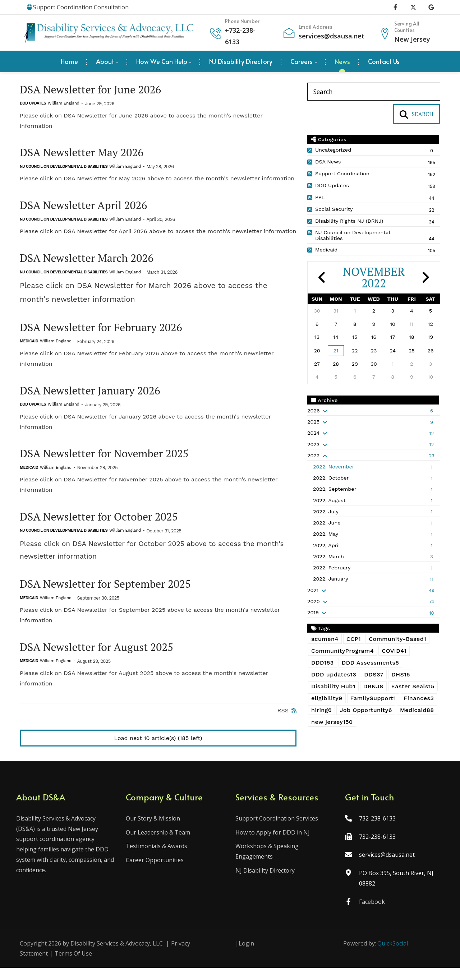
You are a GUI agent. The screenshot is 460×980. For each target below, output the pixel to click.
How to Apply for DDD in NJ (273, 844)
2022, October (331, 478)
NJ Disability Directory (265, 883)
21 (336, 351)
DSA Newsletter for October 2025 (104, 524)
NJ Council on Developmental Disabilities (64, 168)
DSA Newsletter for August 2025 (102, 656)
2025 (313, 422)
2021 (313, 590)
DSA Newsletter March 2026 (91, 261)
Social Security (334, 209)
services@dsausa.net (332, 36)
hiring (321, 710)
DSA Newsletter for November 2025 (110, 460)
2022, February (332, 568)
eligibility (327, 698)
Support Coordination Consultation (78, 7)
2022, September (335, 489)
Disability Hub (333, 686)
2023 (313, 444)
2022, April (326, 545)
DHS (401, 674)
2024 (313, 433)
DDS (374, 674)
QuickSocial (393, 955)
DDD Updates (33, 104)
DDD (323, 663)
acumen (325, 639)
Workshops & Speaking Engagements (267, 863)
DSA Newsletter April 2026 (88, 207)
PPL (320, 197)
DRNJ (373, 686)
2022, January (331, 579)
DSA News (328, 162)
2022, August (329, 500)
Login (246, 955)
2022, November (334, 467)
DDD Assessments (371, 663)
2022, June (327, 523)
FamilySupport (373, 698)
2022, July (326, 512)
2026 (313, 411)
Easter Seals (413, 686)
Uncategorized (333, 150)
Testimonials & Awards (158, 858)
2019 (313, 612)
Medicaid (29, 346)
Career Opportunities (157, 872)
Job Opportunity (366, 710)
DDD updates (334, 674)
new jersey (332, 722)
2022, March (328, 556)
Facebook (370, 914)
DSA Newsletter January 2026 (95, 396)
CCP (354, 639)
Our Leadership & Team (160, 844)
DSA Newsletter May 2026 (86, 154)
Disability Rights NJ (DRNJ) (349, 221)
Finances (419, 698)
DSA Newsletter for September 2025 (111, 592)
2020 (314, 601)
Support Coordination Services (277, 830)
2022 (313, 456)
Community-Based (397, 639)
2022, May (326, 534)
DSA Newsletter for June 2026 (95, 90)
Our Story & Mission (155, 830)
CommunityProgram (342, 651)
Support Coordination (342, 174)
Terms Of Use (73, 966)
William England (64, 104)
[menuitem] (69, 61)
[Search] (374, 92)
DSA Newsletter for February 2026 (106, 331)
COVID (394, 651)
